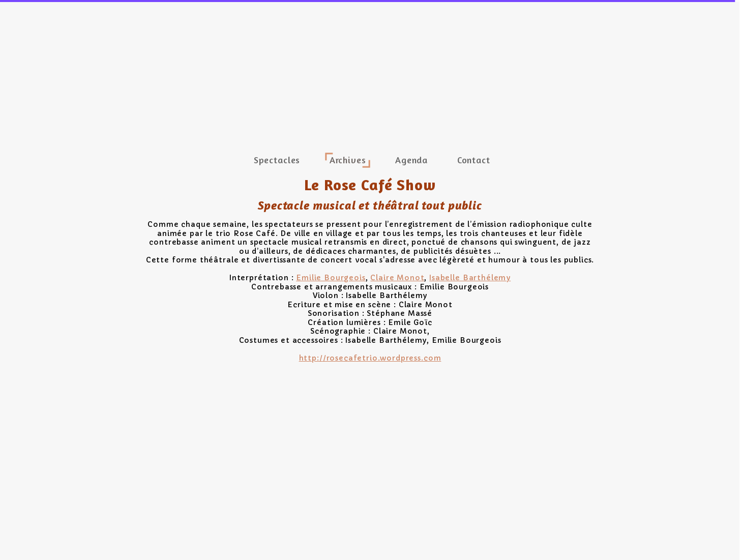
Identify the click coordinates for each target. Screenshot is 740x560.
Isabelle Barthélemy (470, 278)
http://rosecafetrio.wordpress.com (370, 358)
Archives (348, 160)
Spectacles (277, 160)
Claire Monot (397, 278)
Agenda (411, 160)
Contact (474, 160)
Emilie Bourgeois (331, 278)
